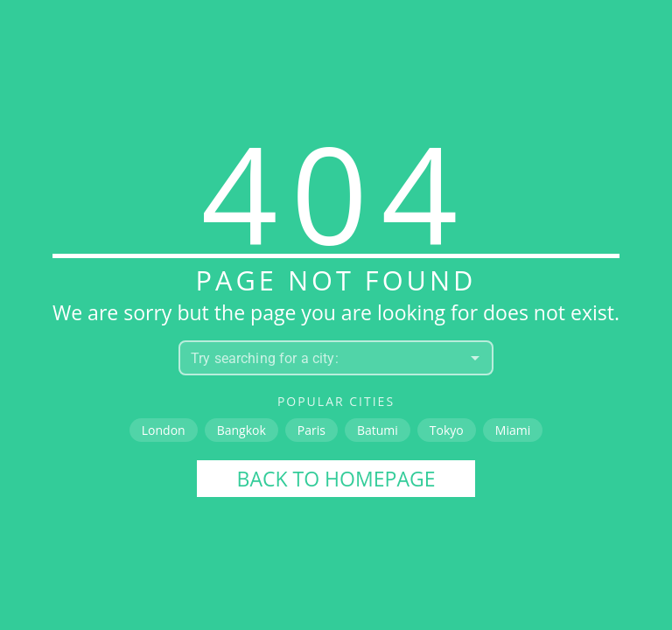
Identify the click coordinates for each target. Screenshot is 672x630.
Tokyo (447, 430)
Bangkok (241, 430)
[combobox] (322, 358)
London (164, 430)
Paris (311, 430)
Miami (513, 430)
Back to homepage (336, 479)
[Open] (475, 358)
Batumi (378, 430)
